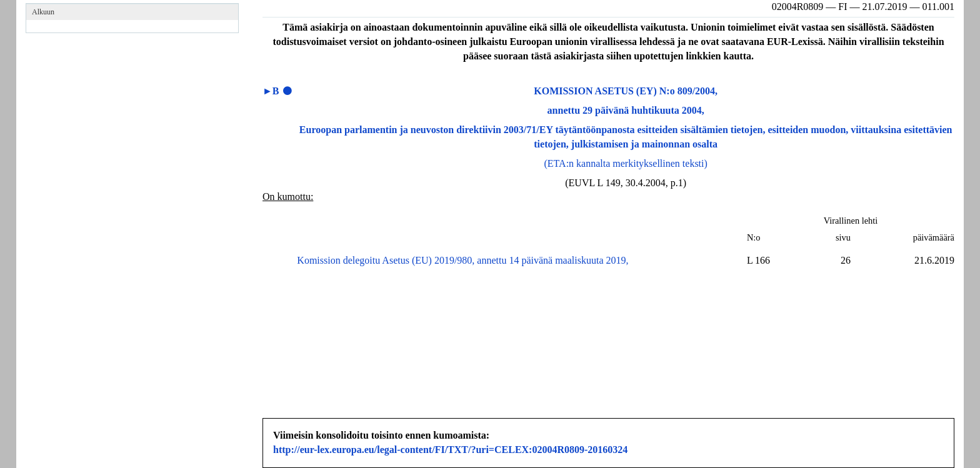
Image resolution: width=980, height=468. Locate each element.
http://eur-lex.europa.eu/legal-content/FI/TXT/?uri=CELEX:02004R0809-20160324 (450, 450)
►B (271, 91)
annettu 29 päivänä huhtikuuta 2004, (626, 110)
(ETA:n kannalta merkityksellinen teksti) (626, 163)
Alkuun (43, 12)
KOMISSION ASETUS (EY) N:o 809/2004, (626, 91)
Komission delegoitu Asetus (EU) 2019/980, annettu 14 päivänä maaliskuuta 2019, (462, 260)
